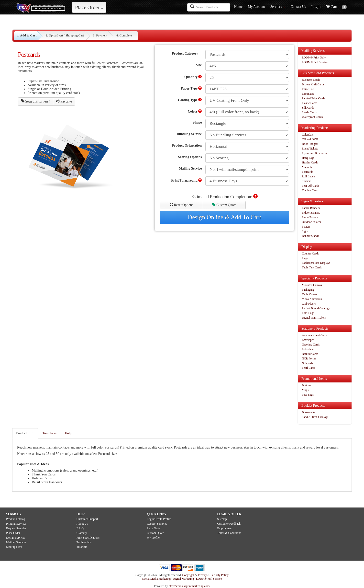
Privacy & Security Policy (213, 575)
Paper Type (191, 88)
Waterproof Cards (312, 117)
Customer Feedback (229, 524)
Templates (50, 433)
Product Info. (25, 433)
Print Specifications (88, 538)
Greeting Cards (311, 345)
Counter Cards (310, 254)
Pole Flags (308, 313)
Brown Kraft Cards (313, 84)
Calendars (308, 135)
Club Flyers (309, 304)
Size (199, 65)
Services (278, 7)
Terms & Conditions (229, 533)
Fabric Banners (311, 208)
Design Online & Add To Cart (224, 217)
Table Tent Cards (312, 267)
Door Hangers (310, 144)
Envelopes (308, 340)
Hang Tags (308, 158)
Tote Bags (308, 395)
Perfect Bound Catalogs (316, 308)
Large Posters (310, 217)
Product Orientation (187, 145)
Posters (306, 227)
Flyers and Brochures (314, 153)
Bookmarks (309, 412)
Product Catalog (16, 519)
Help (68, 433)
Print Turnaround (186, 180)
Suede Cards (309, 112)
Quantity (193, 77)
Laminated (308, 94)
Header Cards (310, 162)
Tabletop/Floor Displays (316, 263)
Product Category (185, 53)
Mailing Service (190, 168)
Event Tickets (310, 149)
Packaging (308, 290)
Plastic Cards (310, 103)
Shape (197, 122)
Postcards (308, 172)
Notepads (307, 363)
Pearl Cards (309, 368)
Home (238, 7)
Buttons (306, 385)
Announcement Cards (315, 335)
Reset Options (181, 205)
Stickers (307, 181)
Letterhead (308, 349)
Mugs (305, 390)
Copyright (188, 575)
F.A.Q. (80, 528)
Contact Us (298, 7)
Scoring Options (190, 157)
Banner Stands (310, 236)
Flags (305, 258)
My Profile (153, 538)
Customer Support (87, 519)
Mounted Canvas (312, 285)
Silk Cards (308, 108)
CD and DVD (310, 139)
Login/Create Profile (159, 519)
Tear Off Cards (311, 186)
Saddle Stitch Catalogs (315, 417)
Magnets (307, 167)
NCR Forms (309, 358)
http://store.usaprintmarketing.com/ (189, 586)
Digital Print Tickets (314, 318)
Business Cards (311, 80)
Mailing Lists (14, 547)
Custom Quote (224, 205)
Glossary (82, 533)
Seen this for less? (36, 101)
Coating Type (190, 100)
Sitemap (222, 519)
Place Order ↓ (89, 7)
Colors (195, 111)
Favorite (64, 101)
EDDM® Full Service (315, 62)
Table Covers (310, 294)
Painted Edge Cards (314, 98)
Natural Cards (310, 354)
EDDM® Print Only (314, 58)
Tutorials (82, 547)
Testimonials (84, 542)
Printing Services (16, 524)
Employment (225, 528)
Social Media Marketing (157, 579)
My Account (256, 7)
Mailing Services (16, 542)
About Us (82, 524)
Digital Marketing (184, 579)
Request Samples (16, 528)
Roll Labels (309, 176)
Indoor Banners (311, 213)
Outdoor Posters (311, 222)
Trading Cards (310, 190)
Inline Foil (308, 89)
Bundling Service (189, 134)
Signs (305, 231)
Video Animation (312, 299)
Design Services (16, 538)
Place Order (13, 533)
